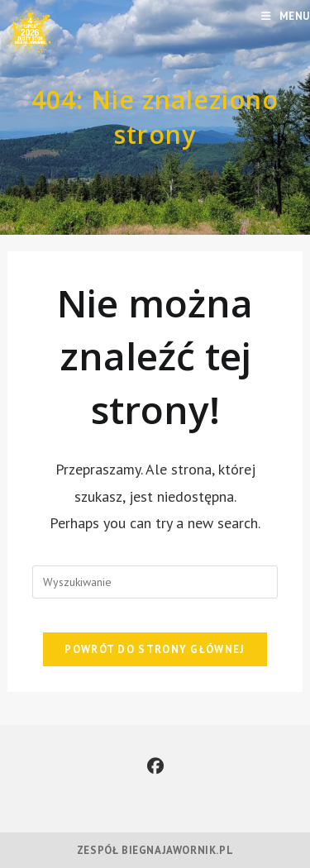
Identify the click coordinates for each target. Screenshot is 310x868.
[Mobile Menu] (286, 16)
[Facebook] (155, 766)
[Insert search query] (155, 582)
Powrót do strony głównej (155, 649)
